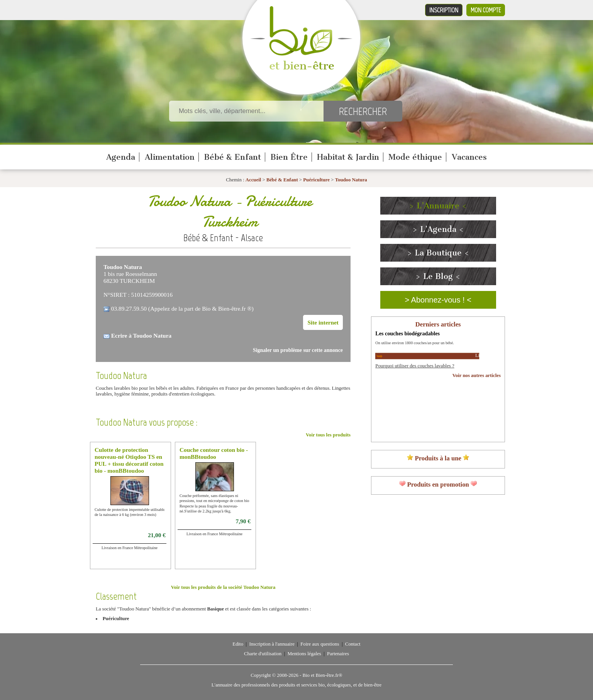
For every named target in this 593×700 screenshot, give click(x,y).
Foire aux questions (320, 644)
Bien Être (289, 157)
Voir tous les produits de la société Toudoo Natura (223, 587)
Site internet (323, 322)
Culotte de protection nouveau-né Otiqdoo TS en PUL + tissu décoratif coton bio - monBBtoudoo (129, 460)
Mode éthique (415, 157)
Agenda (121, 157)
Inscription (444, 10)
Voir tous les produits (328, 435)
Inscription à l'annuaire (272, 644)
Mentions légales (304, 654)
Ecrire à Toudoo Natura (141, 336)
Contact (353, 644)
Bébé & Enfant (232, 157)
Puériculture (317, 180)
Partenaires (338, 654)
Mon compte (486, 10)
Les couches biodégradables (407, 333)
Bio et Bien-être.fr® (322, 675)
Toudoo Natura (351, 180)
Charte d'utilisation (263, 654)
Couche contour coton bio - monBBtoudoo (214, 453)
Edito (238, 644)
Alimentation (170, 157)
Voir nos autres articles (477, 375)
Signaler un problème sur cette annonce (298, 350)
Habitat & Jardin (348, 157)
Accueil (253, 180)
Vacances (469, 157)
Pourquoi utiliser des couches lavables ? (415, 366)
